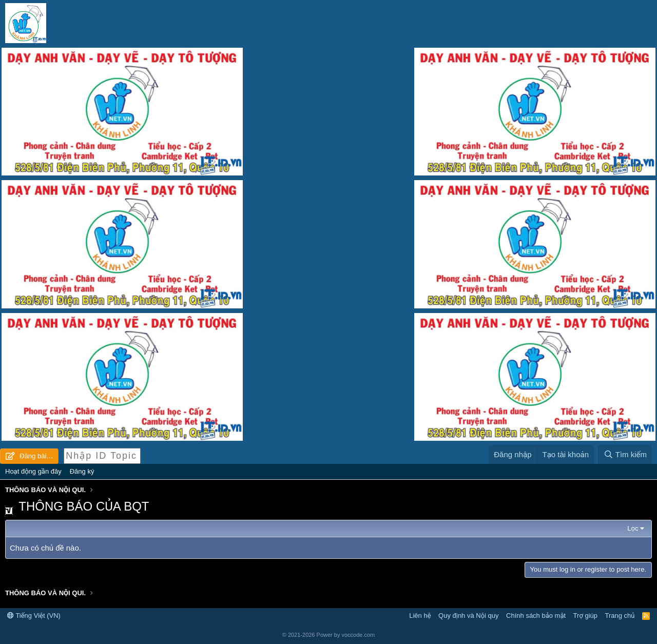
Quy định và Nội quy (469, 616)
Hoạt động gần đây (33, 471)
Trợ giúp (585, 616)
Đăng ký (82, 471)
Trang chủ (620, 616)
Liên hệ (420, 616)
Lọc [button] (633, 528)
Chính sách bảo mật (536, 616)
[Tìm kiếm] (625, 454)
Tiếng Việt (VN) (34, 616)
